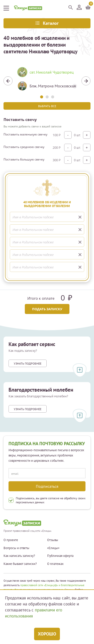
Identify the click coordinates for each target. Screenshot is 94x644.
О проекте (11, 540)
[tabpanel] (47, 81)
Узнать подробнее (28, 363)
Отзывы (53, 540)
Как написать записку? (19, 556)
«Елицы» (53, 548)
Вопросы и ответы (16, 548)
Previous (8, 81)
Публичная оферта (60, 556)
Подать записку (47, 309)
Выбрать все (47, 106)
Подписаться (47, 486)
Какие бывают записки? (20, 564)
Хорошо (47, 634)
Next (86, 81)
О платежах (55, 564)
